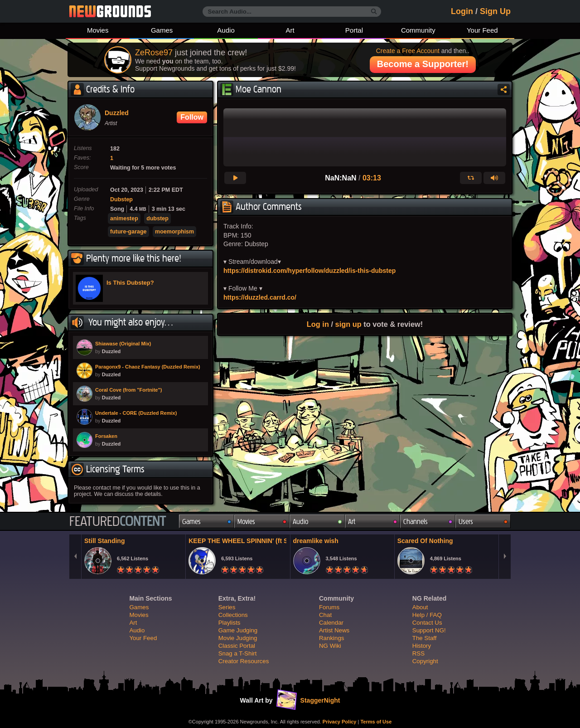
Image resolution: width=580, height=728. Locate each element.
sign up (348, 324)
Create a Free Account (408, 51)
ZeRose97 (154, 53)
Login (462, 11)
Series (227, 607)
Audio (226, 30)
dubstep (157, 218)
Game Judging (238, 630)
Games (162, 30)
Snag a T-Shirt (238, 653)
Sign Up (495, 11)
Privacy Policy (340, 722)
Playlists (230, 623)
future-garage (128, 232)
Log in (318, 324)
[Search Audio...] (292, 12)
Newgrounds (110, 11)
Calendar (331, 623)
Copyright (425, 661)
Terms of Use (376, 722)
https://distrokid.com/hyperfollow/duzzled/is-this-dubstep (309, 271)
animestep (124, 218)
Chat (325, 615)
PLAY (85, 347)
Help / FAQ (427, 615)
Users (466, 522)
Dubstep (121, 199)
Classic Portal (237, 646)
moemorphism (174, 232)
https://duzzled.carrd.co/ (260, 297)
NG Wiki (330, 646)
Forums (329, 607)
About (420, 607)
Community (418, 30)
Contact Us (427, 623)
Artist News (334, 630)
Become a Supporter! (423, 64)
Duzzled (117, 113)
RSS (418, 653)
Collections (233, 615)
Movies (98, 30)
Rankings (331, 638)
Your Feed (482, 30)
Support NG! (429, 630)
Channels (416, 522)
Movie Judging (238, 638)
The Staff (425, 638)
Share (504, 90)
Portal (354, 30)
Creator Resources (244, 661)
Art (290, 30)
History (422, 646)
